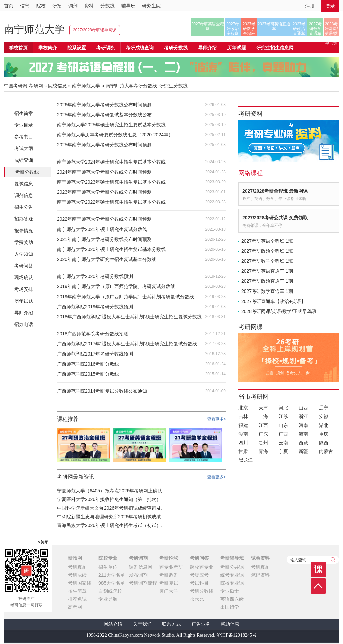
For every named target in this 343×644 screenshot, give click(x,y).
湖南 (243, 434)
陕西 (324, 443)
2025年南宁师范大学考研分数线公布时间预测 (104, 145)
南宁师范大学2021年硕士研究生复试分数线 (102, 229)
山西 (303, 408)
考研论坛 (169, 558)
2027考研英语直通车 (274, 26)
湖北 (324, 425)
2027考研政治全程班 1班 (267, 251)
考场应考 (199, 575)
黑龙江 (246, 460)
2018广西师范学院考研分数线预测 (93, 334)
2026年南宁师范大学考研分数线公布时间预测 (104, 105)
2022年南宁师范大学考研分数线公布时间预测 (104, 219)
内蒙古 (326, 451)
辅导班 (128, 6)
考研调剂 (106, 48)
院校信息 (57, 86)
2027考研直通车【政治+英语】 (273, 301)
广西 (283, 434)
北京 (243, 408)
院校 (41, 6)
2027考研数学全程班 (249, 29)
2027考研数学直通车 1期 (267, 291)
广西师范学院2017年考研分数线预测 (95, 354)
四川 (243, 443)
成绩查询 (24, 160)
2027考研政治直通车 (299, 29)
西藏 (303, 443)
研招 (57, 6)
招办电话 (24, 324)
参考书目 (24, 137)
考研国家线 (80, 583)
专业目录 (24, 125)
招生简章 (24, 113)
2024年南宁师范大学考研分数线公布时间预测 (104, 172)
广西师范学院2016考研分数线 (88, 364)
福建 (243, 425)
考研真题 (77, 567)
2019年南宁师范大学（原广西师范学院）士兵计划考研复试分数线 (125, 297)
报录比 (197, 599)
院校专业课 (232, 583)
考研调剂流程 (143, 583)
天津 (263, 408)
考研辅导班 (232, 558)
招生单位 (108, 567)
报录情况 (24, 231)
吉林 (243, 416)
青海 (263, 451)
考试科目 (199, 583)
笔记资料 (260, 575)
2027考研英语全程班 (208, 26)
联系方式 (171, 624)
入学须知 (24, 254)
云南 (283, 443)
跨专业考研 (171, 567)
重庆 (324, 434)
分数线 (108, 6)
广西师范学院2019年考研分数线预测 (95, 307)
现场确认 (24, 277)
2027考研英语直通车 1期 (267, 271)
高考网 (75, 607)
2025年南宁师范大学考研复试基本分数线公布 (104, 115)
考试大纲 (24, 148)
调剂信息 (24, 195)
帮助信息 (230, 624)
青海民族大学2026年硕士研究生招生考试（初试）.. (110, 525)
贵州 (263, 443)
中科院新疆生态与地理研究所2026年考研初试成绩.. (110, 517)
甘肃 (243, 451)
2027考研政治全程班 (233, 29)
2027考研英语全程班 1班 (267, 241)
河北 (283, 408)
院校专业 (108, 558)
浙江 (303, 416)
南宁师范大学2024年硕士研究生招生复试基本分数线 (111, 162)
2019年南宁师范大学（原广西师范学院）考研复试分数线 (116, 286)
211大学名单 (112, 575)
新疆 (303, 451)
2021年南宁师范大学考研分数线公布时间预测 (104, 239)
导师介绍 (207, 48)
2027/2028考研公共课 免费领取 (275, 218)
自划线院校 (110, 591)
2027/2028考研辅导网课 (95, 30)
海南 (303, 434)
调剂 (73, 6)
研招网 (75, 558)
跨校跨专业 (202, 567)
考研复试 (169, 583)
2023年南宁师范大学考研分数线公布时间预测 (104, 192)
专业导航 (108, 599)
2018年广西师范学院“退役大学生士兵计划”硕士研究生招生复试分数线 (129, 317)
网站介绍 (113, 624)
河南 (303, 425)
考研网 (36, 86)
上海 (263, 416)
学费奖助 (24, 242)
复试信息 (24, 184)
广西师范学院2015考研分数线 (88, 374)
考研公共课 (232, 567)
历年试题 (24, 301)
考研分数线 (27, 172)
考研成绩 (77, 575)
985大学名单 (112, 583)
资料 (89, 6)
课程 (318, 569)
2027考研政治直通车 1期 (267, 281)
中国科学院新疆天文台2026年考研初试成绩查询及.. (110, 508)
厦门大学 (169, 591)
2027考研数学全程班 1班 (267, 261)
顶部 (318, 586)
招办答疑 (24, 219)
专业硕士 (230, 591)
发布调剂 (138, 575)
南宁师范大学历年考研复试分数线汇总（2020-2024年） (115, 135)
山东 (283, 425)
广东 (263, 434)
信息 (25, 6)
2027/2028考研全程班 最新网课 (275, 191)
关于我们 (142, 624)
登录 (330, 6)
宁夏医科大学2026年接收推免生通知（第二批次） (109, 499)
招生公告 (24, 207)
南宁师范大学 (34, 29)
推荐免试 (77, 599)
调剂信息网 (141, 567)
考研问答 (24, 266)
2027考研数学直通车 (315, 29)
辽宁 (324, 408)
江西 (263, 425)
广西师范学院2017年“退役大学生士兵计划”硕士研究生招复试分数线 (127, 344)
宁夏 (283, 451)
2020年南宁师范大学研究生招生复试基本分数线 (107, 259)
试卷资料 (260, 558)
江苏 (283, 416)
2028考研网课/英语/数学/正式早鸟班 (331, 29)
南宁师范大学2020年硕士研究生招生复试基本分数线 (111, 249)
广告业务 (201, 624)
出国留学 (230, 607)
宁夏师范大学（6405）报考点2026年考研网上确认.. (111, 491)
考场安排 (24, 289)
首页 (9, 6)
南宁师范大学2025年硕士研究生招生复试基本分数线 (111, 125)
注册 (310, 6)
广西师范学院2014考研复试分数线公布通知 (102, 391)
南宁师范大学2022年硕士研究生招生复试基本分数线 (111, 202)
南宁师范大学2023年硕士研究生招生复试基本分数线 (111, 182)
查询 (333, 560)
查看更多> (217, 419)
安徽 (324, 416)
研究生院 (151, 6)
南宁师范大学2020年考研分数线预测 (95, 276)
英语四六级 (232, 599)
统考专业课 (232, 575)
